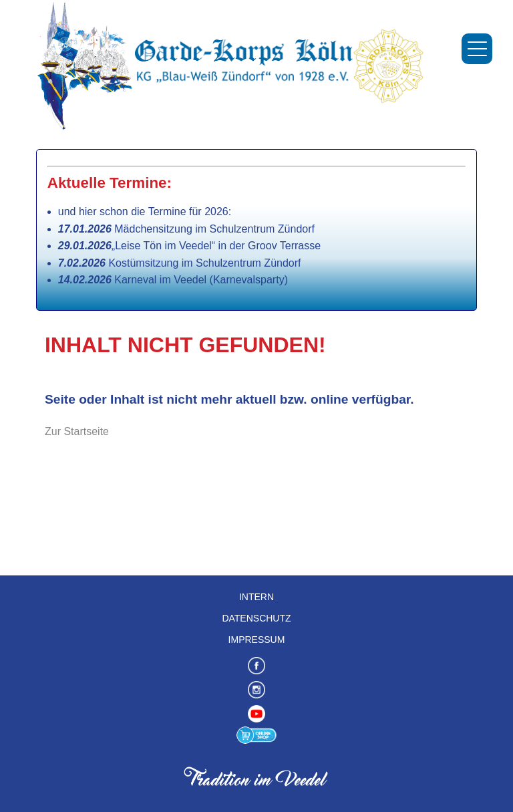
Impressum (257, 640)
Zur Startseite (77, 431)
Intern (256, 597)
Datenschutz (256, 618)
